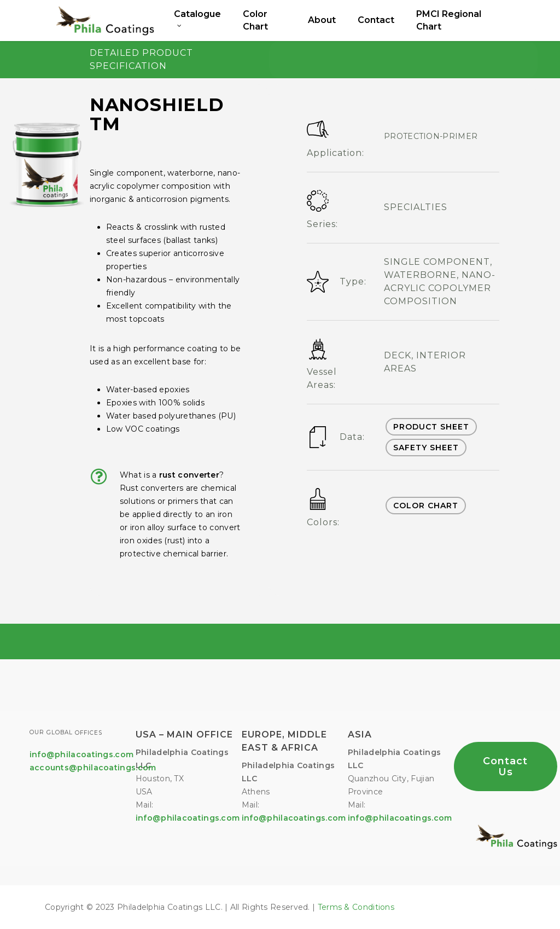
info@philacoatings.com (294, 818)
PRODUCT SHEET (431, 427)
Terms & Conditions (356, 907)
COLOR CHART (426, 506)
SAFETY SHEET (426, 448)
